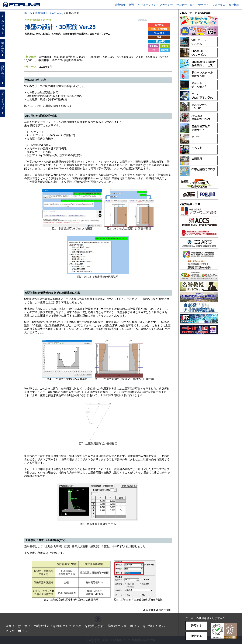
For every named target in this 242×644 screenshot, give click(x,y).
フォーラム (219, 5)
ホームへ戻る (3, 24)
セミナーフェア (185, 5)
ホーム (28, 13)
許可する (196, 625)
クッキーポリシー (18, 631)
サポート (203, 5)
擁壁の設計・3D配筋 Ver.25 (60, 27)
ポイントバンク (3, 103)
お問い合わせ (3, 74)
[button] (224, 631)
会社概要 (234, 5)
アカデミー (166, 5)
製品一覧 (3, 49)
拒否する (196, 636)
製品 (132, 5)
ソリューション (147, 5)
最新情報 (120, 5)
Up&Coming (56, 13)
